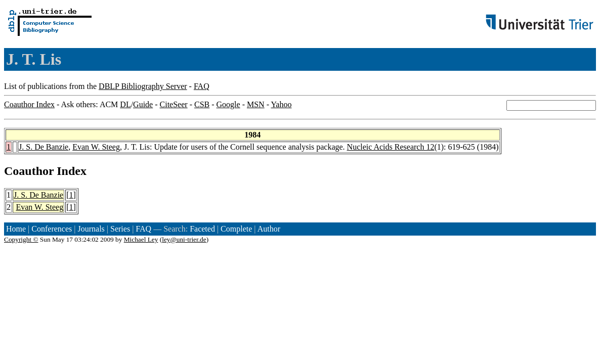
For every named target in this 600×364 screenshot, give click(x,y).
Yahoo (281, 104)
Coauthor (29, 171)
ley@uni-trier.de (184, 239)
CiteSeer (174, 104)
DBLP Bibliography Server (143, 86)
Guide (143, 104)
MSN (256, 104)
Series (120, 229)
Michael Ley (141, 239)
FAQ (202, 86)
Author (269, 229)
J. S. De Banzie (44, 147)
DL (125, 104)
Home (16, 229)
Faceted (202, 229)
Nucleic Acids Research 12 (391, 147)
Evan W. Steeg (96, 147)
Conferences (52, 229)
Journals (91, 229)
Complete (236, 229)
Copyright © (21, 239)
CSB (202, 104)
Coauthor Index (29, 104)
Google (228, 104)
